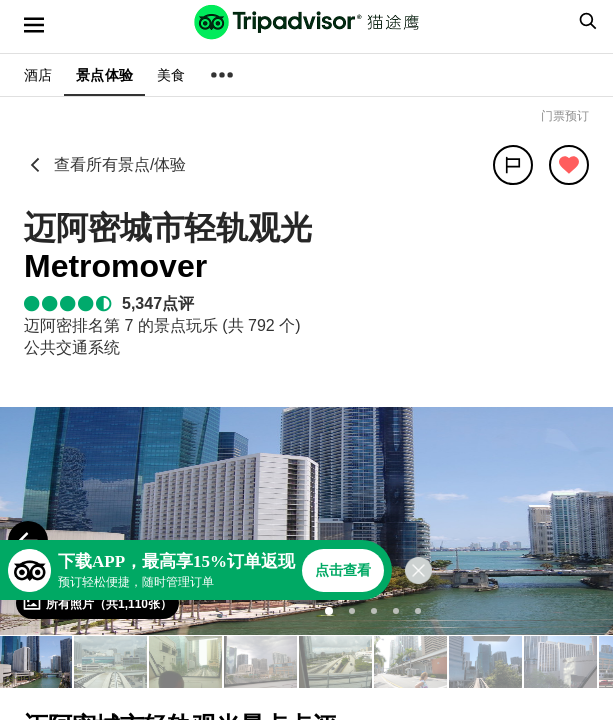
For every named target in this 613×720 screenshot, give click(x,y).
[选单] (34, 25)
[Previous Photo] (28, 541)
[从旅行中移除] (569, 165)
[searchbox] (585, 21)
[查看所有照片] (97, 603)
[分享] (513, 165)
